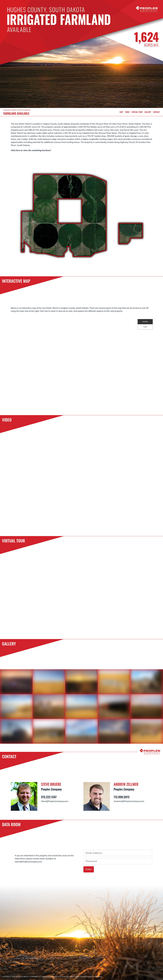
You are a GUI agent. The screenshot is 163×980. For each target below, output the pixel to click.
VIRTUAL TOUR (137, 112)
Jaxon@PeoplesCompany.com (28, 862)
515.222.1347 (49, 797)
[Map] (81, 362)
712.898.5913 (122, 797)
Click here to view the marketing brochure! (31, 150)
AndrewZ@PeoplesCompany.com (129, 801)
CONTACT (157, 112)
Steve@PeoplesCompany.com (55, 801)
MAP (121, 112)
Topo (145, 327)
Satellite (145, 322)
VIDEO (127, 112)
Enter (89, 869)
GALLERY (148, 112)
